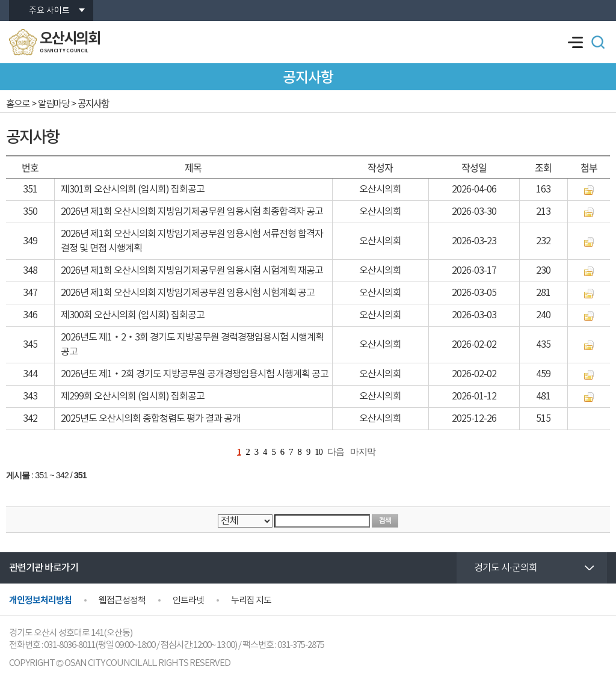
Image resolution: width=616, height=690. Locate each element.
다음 (336, 452)
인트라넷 (188, 601)
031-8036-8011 (69, 645)
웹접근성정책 (122, 601)
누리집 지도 (251, 601)
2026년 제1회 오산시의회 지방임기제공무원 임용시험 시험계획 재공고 (192, 271)
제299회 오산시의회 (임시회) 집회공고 (133, 396)
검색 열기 (598, 42)
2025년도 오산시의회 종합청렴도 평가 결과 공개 (151, 419)
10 (319, 452)
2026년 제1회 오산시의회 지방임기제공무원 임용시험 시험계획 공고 (188, 293)
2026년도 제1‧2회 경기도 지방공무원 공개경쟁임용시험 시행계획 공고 (195, 374)
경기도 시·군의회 (506, 568)
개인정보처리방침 (40, 600)
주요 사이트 (49, 11)
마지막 (363, 452)
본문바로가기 (0, 0)
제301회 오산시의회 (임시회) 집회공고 (133, 189)
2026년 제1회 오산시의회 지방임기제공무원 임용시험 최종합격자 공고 (192, 212)
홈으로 (18, 104)
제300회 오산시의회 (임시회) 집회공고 (133, 315)
